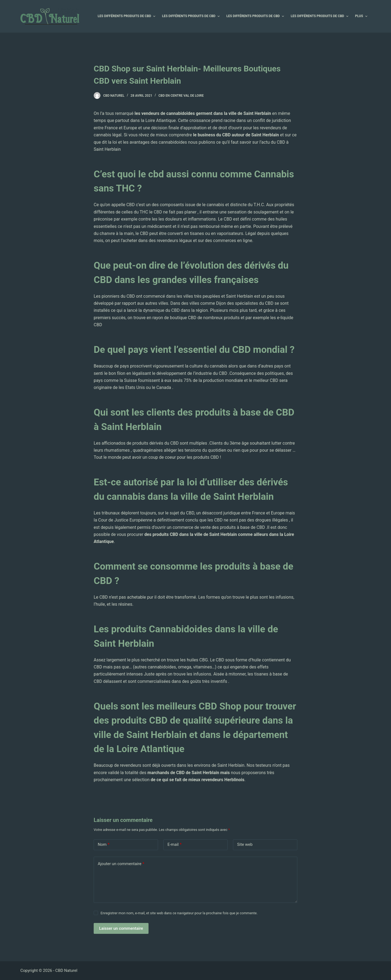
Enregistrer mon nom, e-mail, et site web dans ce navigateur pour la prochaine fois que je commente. (179, 913)
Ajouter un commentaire (121, 864)
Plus (362, 16)
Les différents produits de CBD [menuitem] (127, 16)
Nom (104, 845)
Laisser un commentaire (121, 928)
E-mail (175, 845)
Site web (245, 844)
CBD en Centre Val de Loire (181, 96)
